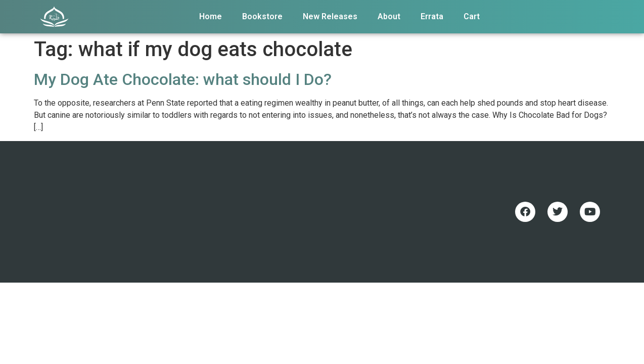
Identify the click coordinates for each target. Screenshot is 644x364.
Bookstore (262, 16)
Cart (472, 16)
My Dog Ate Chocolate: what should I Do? (183, 79)
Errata (432, 16)
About (389, 16)
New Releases (330, 16)
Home (211, 16)
